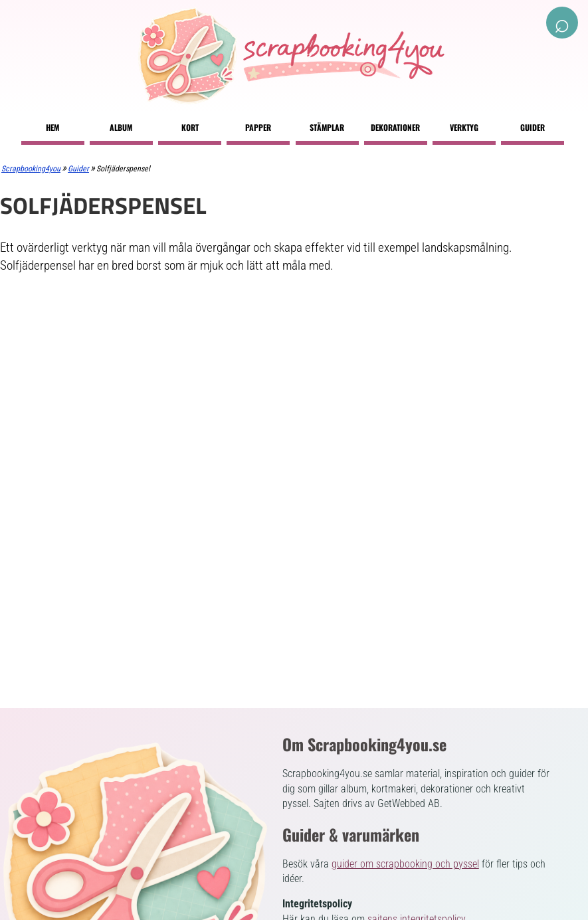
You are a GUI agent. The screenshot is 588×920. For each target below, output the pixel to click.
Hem (52, 127)
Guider (533, 127)
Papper (258, 127)
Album (121, 127)
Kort (190, 127)
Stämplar (327, 127)
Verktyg (464, 127)
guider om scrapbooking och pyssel (405, 864)
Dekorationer (395, 127)
